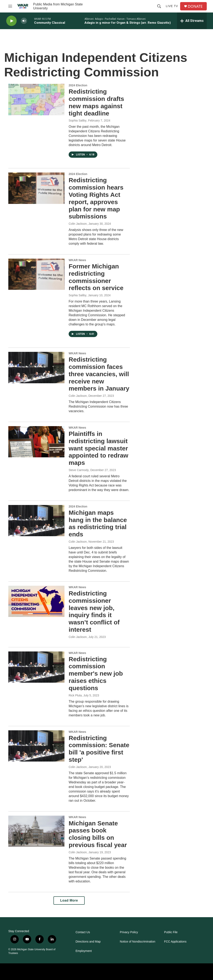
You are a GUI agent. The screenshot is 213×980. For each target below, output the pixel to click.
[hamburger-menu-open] (10, 6)
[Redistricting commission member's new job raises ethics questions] (36, 667)
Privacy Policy (129, 932)
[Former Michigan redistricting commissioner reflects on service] (36, 274)
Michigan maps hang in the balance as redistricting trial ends (98, 523)
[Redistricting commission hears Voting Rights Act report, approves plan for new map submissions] (36, 188)
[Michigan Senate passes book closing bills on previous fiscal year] (36, 831)
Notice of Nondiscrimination (137, 942)
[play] (11, 21)
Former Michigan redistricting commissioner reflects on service (96, 277)
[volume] (24, 21)
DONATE (195, 6)
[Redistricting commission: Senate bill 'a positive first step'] (36, 746)
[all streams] (192, 21)
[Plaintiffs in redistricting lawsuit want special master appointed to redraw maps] (36, 442)
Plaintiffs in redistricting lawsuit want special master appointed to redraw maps (98, 448)
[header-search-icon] (159, 6)
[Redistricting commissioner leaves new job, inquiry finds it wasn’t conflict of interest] (36, 601)
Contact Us (83, 932)
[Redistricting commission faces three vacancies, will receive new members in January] (36, 367)
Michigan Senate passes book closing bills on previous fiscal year (98, 834)
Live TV (172, 6)
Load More (69, 900)
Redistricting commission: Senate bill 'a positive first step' (99, 749)
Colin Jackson (78, 224)
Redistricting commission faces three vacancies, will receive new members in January (99, 374)
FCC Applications (175, 942)
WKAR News (77, 260)
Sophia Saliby (78, 120)
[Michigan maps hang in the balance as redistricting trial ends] (36, 521)
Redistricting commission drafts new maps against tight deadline (96, 102)
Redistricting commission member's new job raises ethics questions (96, 674)
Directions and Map (88, 942)
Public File (171, 932)
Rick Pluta (75, 695)
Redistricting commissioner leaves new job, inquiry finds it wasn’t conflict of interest (94, 611)
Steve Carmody (79, 470)
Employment (84, 951)
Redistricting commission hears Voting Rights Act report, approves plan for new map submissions (96, 198)
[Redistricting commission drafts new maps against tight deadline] (36, 99)
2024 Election (78, 85)
